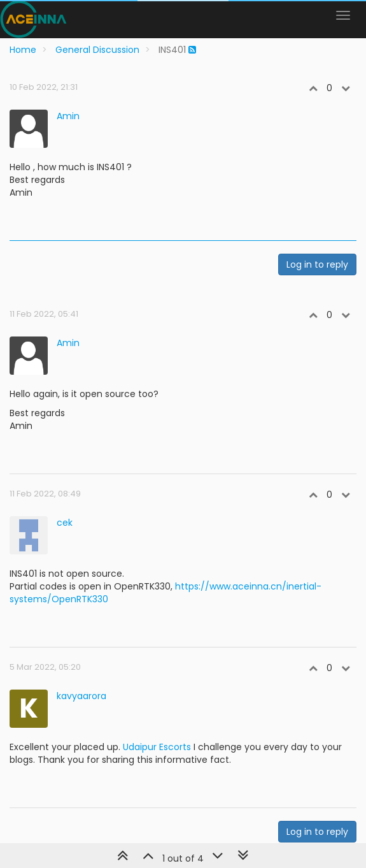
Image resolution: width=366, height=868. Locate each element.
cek (65, 523)
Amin (68, 116)
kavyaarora (81, 696)
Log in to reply (317, 264)
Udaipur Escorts (157, 747)
